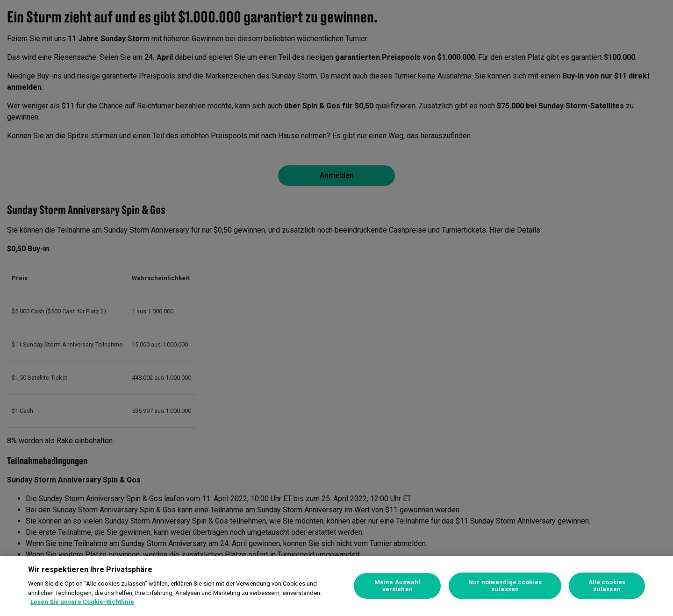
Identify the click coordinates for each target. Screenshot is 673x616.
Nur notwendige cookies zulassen (505, 586)
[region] (336, 586)
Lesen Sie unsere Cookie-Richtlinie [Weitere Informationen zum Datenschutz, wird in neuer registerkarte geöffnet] (82, 602)
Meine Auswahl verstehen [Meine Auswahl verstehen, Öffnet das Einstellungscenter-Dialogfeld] (397, 586)
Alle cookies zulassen (607, 586)
